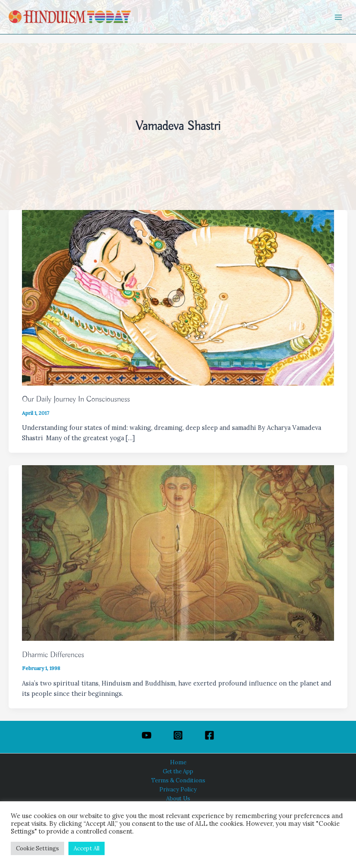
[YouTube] (147, 735)
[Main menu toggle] (338, 17)
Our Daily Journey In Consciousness (76, 399)
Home (178, 762)
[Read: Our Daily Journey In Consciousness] (178, 297)
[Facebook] (209, 735)
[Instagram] (178, 735)
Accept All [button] (87, 848)
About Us (178, 798)
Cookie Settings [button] (37, 848)
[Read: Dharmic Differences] (178, 552)
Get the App (178, 771)
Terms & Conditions (178, 780)
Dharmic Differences (53, 655)
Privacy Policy (178, 789)
